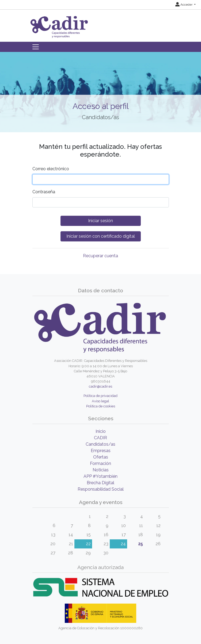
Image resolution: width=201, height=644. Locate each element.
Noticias (101, 470)
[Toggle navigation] (36, 47)
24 (123, 544)
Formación (100, 463)
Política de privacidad (100, 396)
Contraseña (44, 192)
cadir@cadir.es (100, 386)
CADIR (100, 438)
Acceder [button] (184, 5)
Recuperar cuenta (100, 256)
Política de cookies (101, 406)
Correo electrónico (51, 169)
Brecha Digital (100, 483)
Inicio (101, 431)
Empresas (101, 451)
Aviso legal (100, 401)
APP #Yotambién (100, 476)
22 (88, 544)
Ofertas (101, 457)
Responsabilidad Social (101, 489)
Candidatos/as (100, 444)
